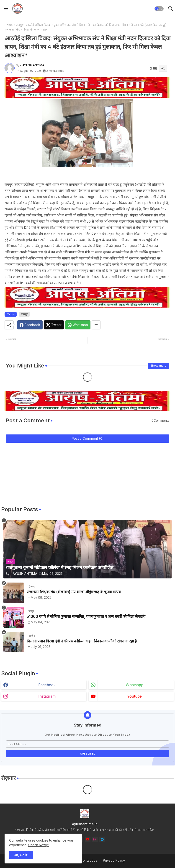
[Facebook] (30, 325)
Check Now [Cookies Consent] (37, 845)
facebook (47, 685)
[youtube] (88, 839)
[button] (159, 9)
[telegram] (102, 839)
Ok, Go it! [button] (21, 855)
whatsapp (135, 685)
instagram (47, 696)
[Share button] (96, 325)
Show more (158, 365)
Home (9, 25)
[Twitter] (54, 325)
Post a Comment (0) (88, 438)
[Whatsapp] (78, 325)
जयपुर (19, 25)
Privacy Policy (114, 860)
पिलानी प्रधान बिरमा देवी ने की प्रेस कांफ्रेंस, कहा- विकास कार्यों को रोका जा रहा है (82, 641)
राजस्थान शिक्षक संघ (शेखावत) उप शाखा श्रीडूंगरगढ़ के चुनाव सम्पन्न (74, 592)
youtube (134, 696)
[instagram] (95, 839)
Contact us (89, 860)
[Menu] (6, 9)
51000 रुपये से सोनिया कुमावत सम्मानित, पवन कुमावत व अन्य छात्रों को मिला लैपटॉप (86, 616)
